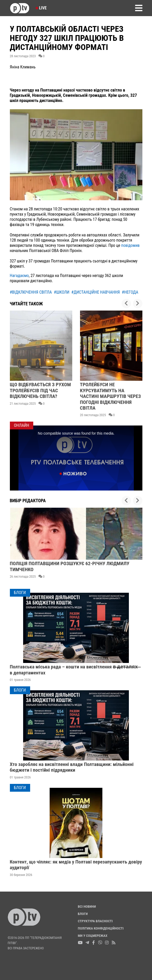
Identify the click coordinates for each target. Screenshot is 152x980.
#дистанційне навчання (96, 292)
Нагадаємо (19, 276)
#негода (130, 292)
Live (41, 8)
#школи (62, 292)
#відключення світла (31, 292)
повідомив (130, 245)
